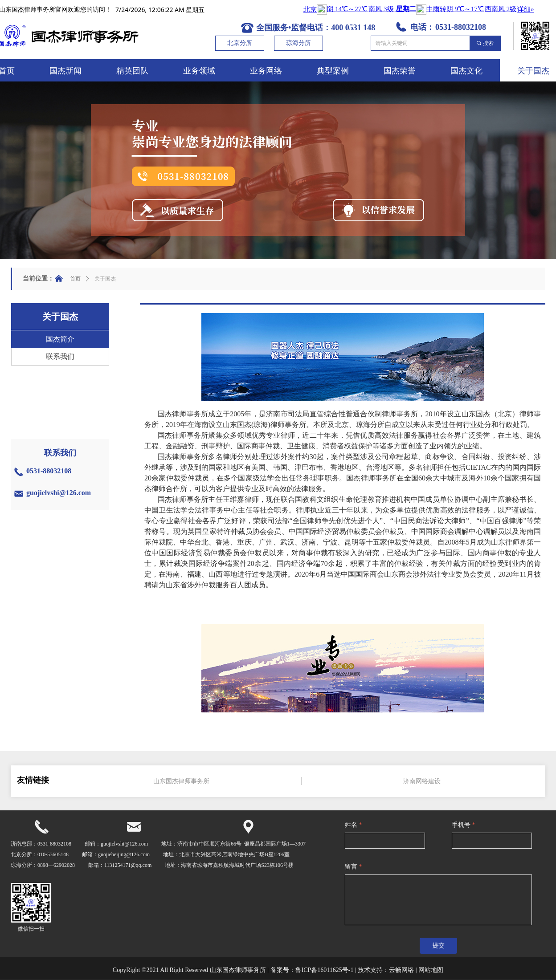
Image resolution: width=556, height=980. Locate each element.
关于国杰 (105, 279)
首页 (75, 279)
